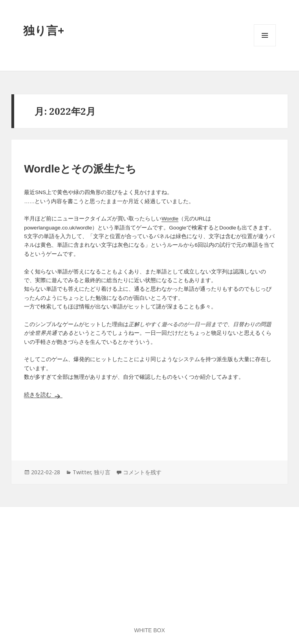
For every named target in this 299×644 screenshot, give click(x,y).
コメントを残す (142, 472)
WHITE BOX (149, 630)
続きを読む (43, 395)
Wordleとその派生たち (80, 169)
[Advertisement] (149, 428)
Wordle (170, 219)
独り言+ (44, 30)
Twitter (82, 472)
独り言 (102, 472)
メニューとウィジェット (265, 46)
